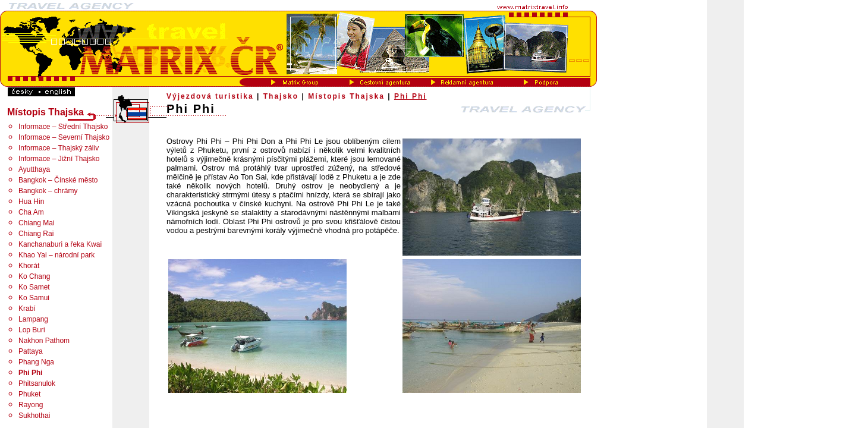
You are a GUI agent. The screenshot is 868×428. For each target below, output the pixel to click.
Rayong (31, 405)
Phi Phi (411, 96)
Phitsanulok (37, 383)
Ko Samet (34, 287)
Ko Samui (34, 298)
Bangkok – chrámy (48, 191)
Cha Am (31, 212)
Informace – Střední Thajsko (63, 127)
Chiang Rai (36, 234)
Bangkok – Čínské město (58, 180)
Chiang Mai (37, 223)
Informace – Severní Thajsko (64, 137)
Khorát (29, 266)
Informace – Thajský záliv (59, 148)
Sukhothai (34, 416)
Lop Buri (32, 330)
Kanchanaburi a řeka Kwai (60, 244)
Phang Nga (36, 362)
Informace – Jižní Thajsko (59, 159)
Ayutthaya (34, 169)
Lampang (33, 319)
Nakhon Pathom (44, 341)
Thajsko (281, 96)
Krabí (27, 309)
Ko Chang (34, 276)
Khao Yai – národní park (56, 255)
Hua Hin (31, 202)
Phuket (29, 394)
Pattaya (31, 351)
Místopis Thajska (346, 96)
